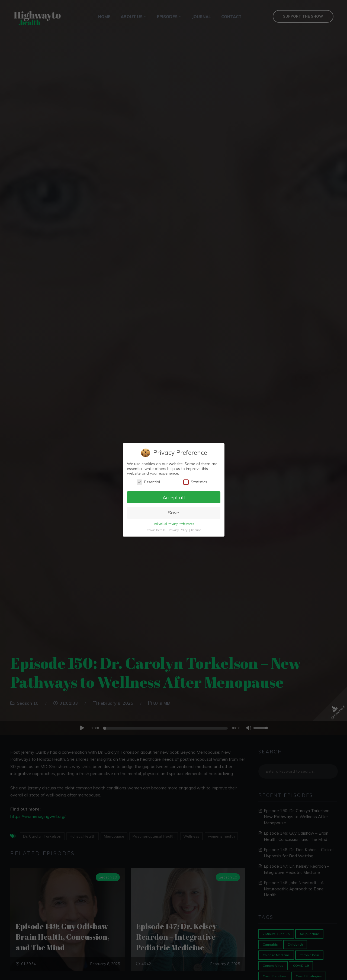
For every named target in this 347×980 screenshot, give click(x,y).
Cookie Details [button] (156, 530)
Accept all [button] (173, 497)
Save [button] (174, 513)
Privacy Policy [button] (178, 530)
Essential (148, 482)
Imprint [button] (196, 530)
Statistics (195, 482)
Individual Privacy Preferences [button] (174, 524)
